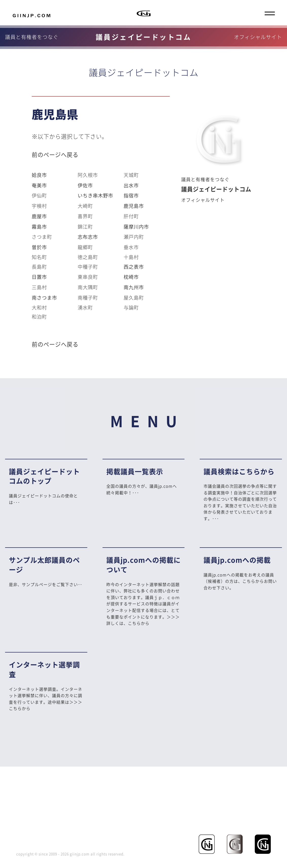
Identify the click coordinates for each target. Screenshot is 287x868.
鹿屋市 (39, 216)
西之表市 (134, 267)
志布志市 (88, 237)
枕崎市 (131, 277)
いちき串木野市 (95, 195)
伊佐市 (85, 185)
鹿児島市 (134, 206)
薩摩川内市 (136, 227)
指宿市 (131, 195)
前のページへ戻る (55, 155)
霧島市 (39, 227)
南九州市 (134, 287)
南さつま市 (44, 298)
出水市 (131, 185)
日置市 (39, 277)
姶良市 (39, 175)
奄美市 (39, 185)
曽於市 (39, 247)
